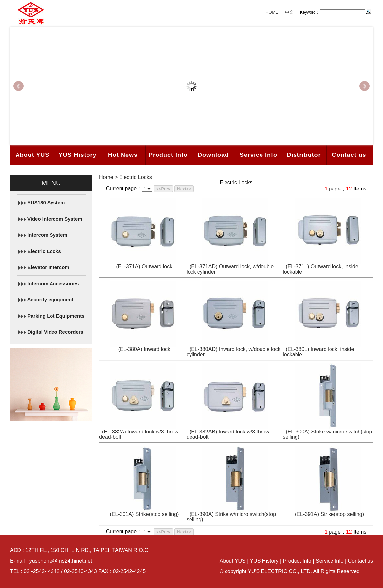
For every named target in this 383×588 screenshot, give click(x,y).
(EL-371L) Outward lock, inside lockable (320, 269)
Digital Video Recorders (55, 332)
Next (365, 86)
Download (213, 155)
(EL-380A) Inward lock (144, 349)
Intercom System (47, 235)
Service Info (259, 155)
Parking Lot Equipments (56, 316)
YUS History (77, 155)
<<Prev (163, 189)
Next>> (184, 189)
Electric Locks (44, 251)
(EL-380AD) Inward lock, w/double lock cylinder (234, 352)
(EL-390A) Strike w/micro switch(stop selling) (231, 517)
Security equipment (50, 300)
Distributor (304, 155)
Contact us (349, 155)
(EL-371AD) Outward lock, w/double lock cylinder (230, 269)
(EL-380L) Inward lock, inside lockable (318, 352)
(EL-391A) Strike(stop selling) (329, 514)
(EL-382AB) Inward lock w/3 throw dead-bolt (228, 434)
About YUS (33, 155)
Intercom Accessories (53, 283)
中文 (289, 12)
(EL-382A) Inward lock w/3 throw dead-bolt (139, 434)
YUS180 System (46, 203)
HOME (272, 12)
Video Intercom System (55, 219)
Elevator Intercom (48, 267)
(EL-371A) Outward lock (144, 267)
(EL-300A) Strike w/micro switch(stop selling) (327, 434)
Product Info (168, 155)
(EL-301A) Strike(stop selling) (144, 514)
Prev (18, 86)
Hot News (123, 155)
